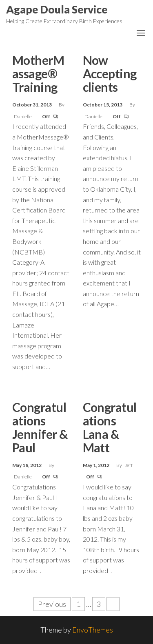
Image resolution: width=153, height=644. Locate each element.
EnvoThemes (93, 630)
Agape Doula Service (57, 9)
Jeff (129, 465)
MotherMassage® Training (38, 73)
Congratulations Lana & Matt (110, 427)
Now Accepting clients (110, 73)
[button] (141, 33)
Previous (52, 604)
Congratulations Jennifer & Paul (40, 427)
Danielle (23, 116)
